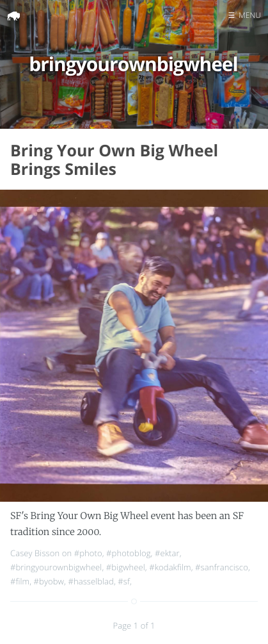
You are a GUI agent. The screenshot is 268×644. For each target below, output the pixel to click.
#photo (88, 553)
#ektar (167, 553)
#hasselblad (91, 581)
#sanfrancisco (222, 567)
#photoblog (128, 553)
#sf (124, 581)
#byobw (49, 581)
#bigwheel (126, 567)
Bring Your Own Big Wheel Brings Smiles (114, 160)
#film (20, 581)
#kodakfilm (170, 567)
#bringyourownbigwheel (56, 567)
